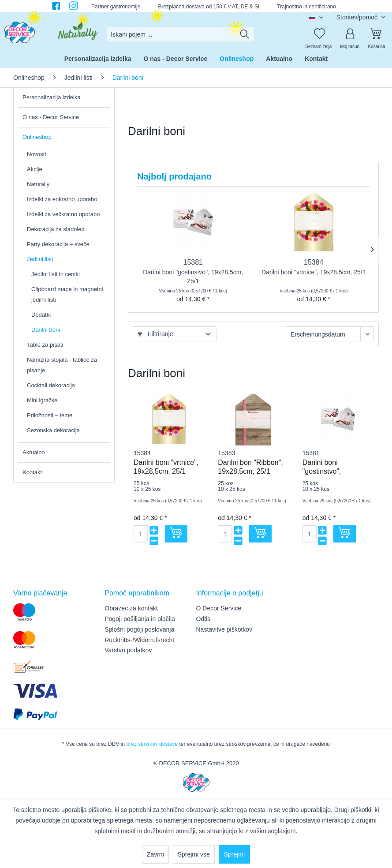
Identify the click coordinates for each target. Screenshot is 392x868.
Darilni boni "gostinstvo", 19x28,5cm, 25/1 (193, 277)
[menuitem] (180, 34)
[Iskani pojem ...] (180, 34)
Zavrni (155, 854)
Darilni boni (46, 330)
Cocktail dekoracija (51, 385)
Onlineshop (37, 137)
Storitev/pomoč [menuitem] (358, 17)
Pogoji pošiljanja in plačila (140, 619)
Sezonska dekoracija (53, 430)
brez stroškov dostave (152, 744)
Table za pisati (45, 345)
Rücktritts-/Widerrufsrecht (139, 640)
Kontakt (32, 472)
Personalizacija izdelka (52, 97)
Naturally (38, 184)
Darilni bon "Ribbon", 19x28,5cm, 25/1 (250, 467)
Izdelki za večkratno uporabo (63, 214)
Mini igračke (42, 400)
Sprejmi (234, 854)
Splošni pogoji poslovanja (139, 629)
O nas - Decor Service (51, 117)
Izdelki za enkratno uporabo (62, 199)
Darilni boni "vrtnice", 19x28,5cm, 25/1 (314, 272)
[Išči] (245, 34)
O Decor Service (219, 608)
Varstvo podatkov (128, 650)
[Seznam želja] (318, 34)
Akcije (35, 169)
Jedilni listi (40, 259)
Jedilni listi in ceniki (56, 274)
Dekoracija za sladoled (56, 229)
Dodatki (41, 315)
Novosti (36, 154)
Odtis (203, 619)
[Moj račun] (350, 34)
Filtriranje (155, 334)
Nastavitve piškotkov (224, 629)
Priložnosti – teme (50, 415)
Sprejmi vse (194, 854)
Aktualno (34, 452)
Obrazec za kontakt (131, 608)
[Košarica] (377, 34)
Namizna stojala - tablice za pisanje (62, 365)
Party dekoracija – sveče (58, 244)
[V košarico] (176, 534)
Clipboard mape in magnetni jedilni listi (67, 294)
